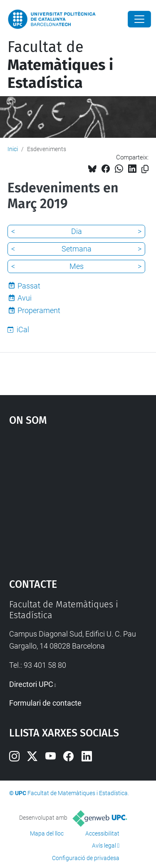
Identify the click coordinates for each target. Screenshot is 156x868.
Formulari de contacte (45, 703)
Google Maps (78, 498)
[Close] (139, 19)
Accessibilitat (102, 833)
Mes (77, 266)
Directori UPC (31, 684)
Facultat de (60, 65)
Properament (39, 310)
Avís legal (104, 846)
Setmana (77, 249)
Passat (29, 286)
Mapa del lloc (47, 833)
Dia (77, 231)
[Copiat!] (145, 169)
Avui (25, 298)
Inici (13, 149)
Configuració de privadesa (86, 858)
